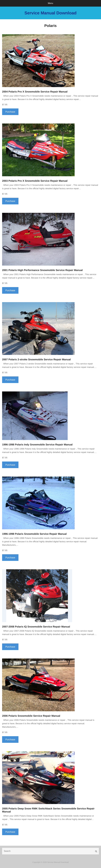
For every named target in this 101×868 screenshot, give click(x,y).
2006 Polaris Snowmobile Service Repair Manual (31, 716)
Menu (50, 3)
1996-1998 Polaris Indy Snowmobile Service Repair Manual (37, 445)
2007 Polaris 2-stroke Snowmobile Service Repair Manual (36, 360)
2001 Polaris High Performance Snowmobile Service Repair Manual (42, 270)
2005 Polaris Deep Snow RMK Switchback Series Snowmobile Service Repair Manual (48, 810)
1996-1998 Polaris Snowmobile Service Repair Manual (34, 534)
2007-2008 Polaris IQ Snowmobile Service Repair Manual (36, 627)
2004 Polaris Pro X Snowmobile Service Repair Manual (35, 92)
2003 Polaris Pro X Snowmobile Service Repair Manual (35, 181)
